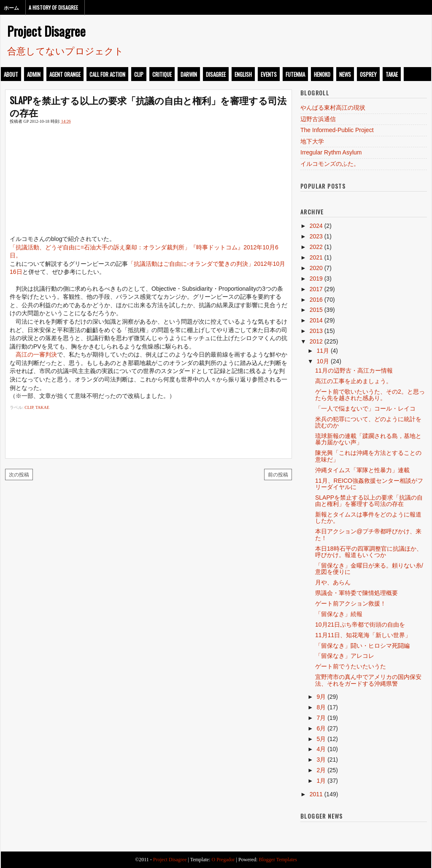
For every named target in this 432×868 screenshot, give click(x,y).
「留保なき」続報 (339, 614)
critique (162, 74)
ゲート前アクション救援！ (351, 603)
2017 (316, 289)
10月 (323, 361)
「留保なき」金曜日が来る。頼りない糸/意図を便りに (369, 569)
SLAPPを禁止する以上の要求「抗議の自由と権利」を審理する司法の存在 (148, 106)
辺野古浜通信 (318, 119)
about (11, 74)
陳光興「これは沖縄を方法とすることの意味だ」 (368, 456)
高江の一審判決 (36, 354)
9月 (321, 697)
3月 (321, 760)
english (243, 74)
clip (139, 74)
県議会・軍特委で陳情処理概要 (356, 593)
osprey (368, 74)
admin (34, 74)
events (269, 74)
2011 (316, 794)
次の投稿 (19, 474)
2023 (316, 236)
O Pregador (223, 860)
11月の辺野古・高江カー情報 (354, 370)
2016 (316, 300)
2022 (316, 247)
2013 (316, 331)
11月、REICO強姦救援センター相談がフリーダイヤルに (369, 484)
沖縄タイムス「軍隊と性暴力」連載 (362, 470)
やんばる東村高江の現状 (333, 108)
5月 (321, 739)
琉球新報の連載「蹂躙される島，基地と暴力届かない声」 (368, 439)
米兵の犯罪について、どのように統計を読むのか (368, 422)
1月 (321, 781)
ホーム (11, 7)
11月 (323, 351)
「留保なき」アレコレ (345, 656)
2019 (316, 279)
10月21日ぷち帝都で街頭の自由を (360, 625)
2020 (316, 268)
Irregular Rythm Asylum (331, 152)
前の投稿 (278, 474)
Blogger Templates (278, 860)
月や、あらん (333, 582)
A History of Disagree (53, 7)
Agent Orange (65, 74)
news (345, 74)
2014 (316, 320)
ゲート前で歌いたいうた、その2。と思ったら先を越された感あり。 (370, 395)
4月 (321, 749)
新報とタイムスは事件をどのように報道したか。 (368, 518)
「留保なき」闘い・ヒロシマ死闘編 (362, 646)
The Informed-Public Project (337, 130)
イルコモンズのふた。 (330, 164)
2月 (321, 770)
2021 (316, 257)
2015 (316, 310)
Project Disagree (46, 31)
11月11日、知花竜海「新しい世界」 (363, 635)
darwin (189, 74)
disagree (216, 74)
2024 (316, 226)
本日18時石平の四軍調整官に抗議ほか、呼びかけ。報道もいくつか (369, 552)
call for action (107, 74)
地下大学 (312, 141)
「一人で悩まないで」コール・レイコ (365, 408)
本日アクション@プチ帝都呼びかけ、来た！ (368, 534)
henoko (322, 74)
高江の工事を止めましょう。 (354, 381)
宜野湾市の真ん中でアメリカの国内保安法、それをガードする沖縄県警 (368, 680)
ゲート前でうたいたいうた (351, 666)
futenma (295, 74)
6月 (321, 728)
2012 (316, 341)
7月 (321, 718)
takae (392, 74)
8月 (321, 707)
